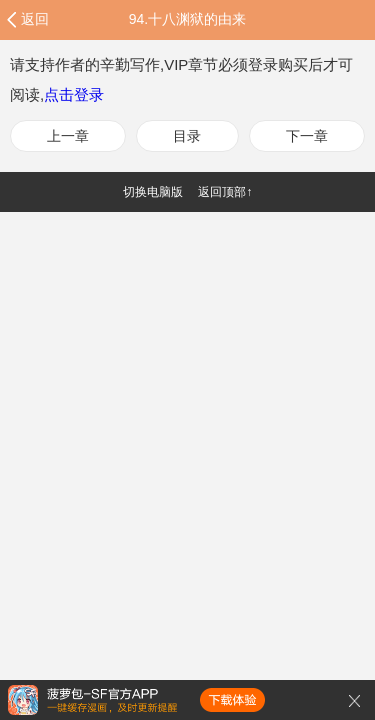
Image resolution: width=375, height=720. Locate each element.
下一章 (307, 136)
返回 (35, 19)
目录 (187, 136)
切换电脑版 (153, 192)
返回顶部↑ (225, 192)
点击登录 (74, 94)
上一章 (68, 136)
